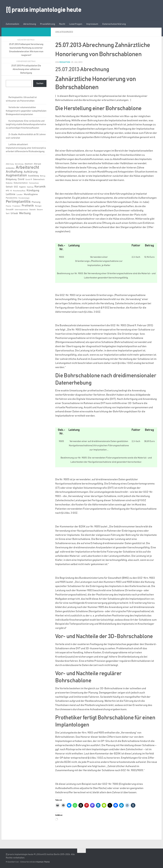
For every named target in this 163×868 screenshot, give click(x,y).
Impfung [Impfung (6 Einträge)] (30, 187)
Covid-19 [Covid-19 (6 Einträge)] (29, 179)
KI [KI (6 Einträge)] (11, 191)
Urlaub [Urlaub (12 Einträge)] (14, 213)
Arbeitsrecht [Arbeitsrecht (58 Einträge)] (27, 168)
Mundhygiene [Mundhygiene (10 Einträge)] (31, 194)
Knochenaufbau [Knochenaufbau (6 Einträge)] (19, 191)
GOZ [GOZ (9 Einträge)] (16, 187)
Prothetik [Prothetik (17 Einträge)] (28, 206)
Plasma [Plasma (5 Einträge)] (8, 206)
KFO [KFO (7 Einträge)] (7, 191)
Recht (62, 24)
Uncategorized (64, 32)
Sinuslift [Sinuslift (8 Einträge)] (10, 210)
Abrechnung (30, 24)
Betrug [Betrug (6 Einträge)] (43, 176)
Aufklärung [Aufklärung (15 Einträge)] (31, 172)
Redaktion (65, 62)
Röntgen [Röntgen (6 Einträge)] (38, 206)
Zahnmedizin (12, 24)
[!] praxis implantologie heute (44, 10)
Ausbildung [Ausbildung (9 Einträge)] (33, 176)
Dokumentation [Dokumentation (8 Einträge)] (21, 183)
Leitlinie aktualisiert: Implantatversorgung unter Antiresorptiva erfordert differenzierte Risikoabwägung (26, 148)
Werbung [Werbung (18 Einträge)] (25, 213)
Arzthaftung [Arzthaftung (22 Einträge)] (14, 172)
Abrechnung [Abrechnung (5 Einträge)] (19, 164)
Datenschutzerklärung (114, 24)
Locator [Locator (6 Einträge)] (20, 194)
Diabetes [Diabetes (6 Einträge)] (9, 183)
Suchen (40, 83)
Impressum (92, 24)
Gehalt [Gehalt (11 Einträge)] (9, 187)
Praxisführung (48, 24)
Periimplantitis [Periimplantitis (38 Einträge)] (18, 202)
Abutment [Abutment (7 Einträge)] (29, 164)
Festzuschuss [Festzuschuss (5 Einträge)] (34, 183)
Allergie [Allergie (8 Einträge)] (37, 164)
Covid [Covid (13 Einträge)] (21, 179)
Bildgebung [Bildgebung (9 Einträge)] (11, 179)
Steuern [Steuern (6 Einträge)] (40, 210)
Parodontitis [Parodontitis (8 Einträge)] (12, 198)
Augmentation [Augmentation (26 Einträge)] (16, 175)
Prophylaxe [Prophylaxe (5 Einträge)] (16, 206)
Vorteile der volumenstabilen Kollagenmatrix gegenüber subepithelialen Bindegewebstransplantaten (26, 111)
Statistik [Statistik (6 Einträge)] (32, 210)
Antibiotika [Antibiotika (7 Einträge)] (10, 168)
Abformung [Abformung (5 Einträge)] (10, 164)
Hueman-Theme (43, 862)
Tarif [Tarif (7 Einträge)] (8, 214)
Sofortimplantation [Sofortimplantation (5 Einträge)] (21, 210)
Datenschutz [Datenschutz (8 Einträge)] (39, 179)
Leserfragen (76, 24)
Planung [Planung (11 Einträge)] (36, 202)
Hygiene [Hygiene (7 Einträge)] (22, 187)
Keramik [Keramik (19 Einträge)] (40, 187)
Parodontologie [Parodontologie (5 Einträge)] (24, 198)
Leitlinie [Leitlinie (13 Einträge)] (11, 194)
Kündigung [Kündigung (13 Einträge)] (33, 191)
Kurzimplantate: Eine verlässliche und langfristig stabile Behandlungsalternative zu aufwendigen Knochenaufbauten (26, 124)
